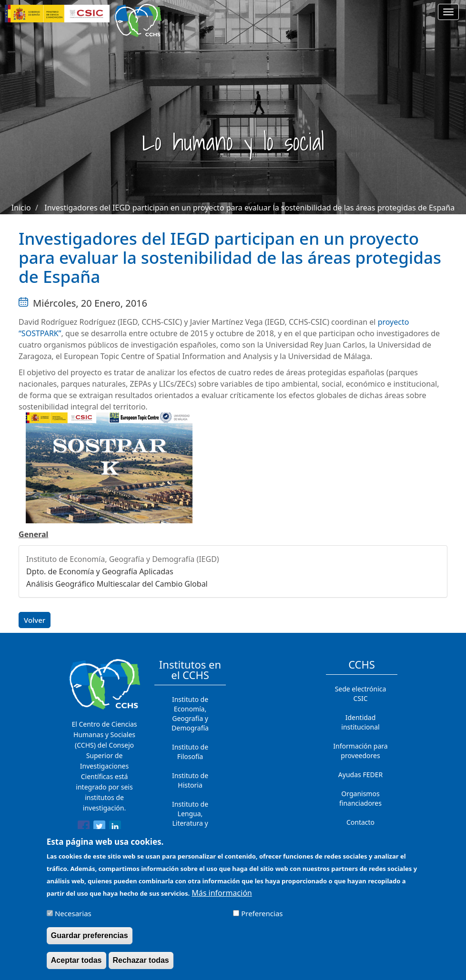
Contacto (360, 822)
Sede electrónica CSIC (361, 694)
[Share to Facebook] (84, 828)
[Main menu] (448, 12)
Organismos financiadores (360, 798)
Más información (222, 899)
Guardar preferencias (90, 941)
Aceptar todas (76, 965)
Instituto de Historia (190, 780)
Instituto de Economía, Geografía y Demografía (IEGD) (123, 559)
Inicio (21, 208)
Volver (35, 620)
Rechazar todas (141, 965)
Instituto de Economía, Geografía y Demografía (190, 714)
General (33, 534)
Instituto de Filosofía (190, 752)
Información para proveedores (360, 751)
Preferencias (262, 919)
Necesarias (73, 919)
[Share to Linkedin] (115, 828)
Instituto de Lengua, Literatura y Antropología (190, 818)
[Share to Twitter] (99, 828)
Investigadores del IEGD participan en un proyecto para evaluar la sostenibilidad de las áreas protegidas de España (249, 208)
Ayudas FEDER (360, 775)
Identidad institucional (360, 722)
